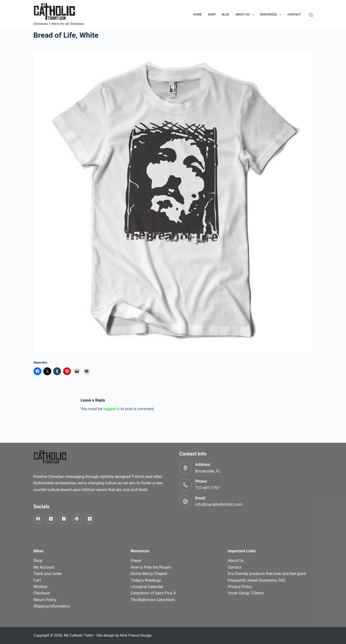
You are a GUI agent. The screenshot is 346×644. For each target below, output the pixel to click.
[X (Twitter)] (51, 519)
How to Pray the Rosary (151, 567)
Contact (294, 15)
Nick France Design (136, 635)
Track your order (48, 574)
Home (198, 15)
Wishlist (40, 587)
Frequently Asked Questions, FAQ (257, 580)
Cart (37, 580)
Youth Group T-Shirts (246, 593)
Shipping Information (52, 606)
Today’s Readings (146, 580)
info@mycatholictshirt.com (219, 504)
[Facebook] (38, 519)
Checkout (42, 593)
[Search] (311, 15)
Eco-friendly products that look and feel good (267, 574)
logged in (111, 409)
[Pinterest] (77, 519)
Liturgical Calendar (147, 587)
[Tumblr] (90, 519)
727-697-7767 (207, 488)
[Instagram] (64, 519)
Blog (226, 15)
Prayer (136, 561)
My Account (44, 567)
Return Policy (45, 600)
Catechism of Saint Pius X (153, 593)
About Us (246, 15)
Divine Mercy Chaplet (149, 574)
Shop (212, 15)
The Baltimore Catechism (153, 600)
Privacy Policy (240, 587)
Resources (272, 15)
